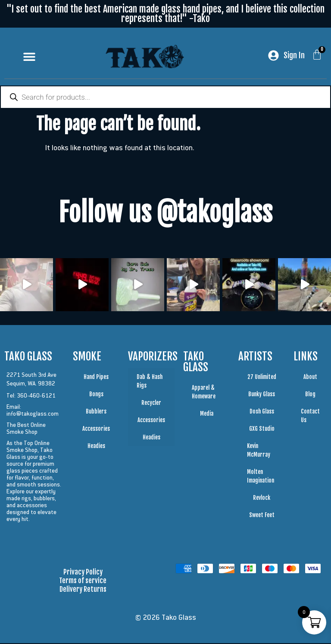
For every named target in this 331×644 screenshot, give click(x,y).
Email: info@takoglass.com (33, 411)
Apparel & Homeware (204, 393)
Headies (96, 447)
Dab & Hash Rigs (150, 382)
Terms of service (83, 581)
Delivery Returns (83, 590)
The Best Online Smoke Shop (26, 429)
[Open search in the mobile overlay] (165, 98)
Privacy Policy (83, 573)
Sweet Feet (262, 516)
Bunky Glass (262, 395)
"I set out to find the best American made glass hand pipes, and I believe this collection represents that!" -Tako (165, 14)
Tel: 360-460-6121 (31, 396)
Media (207, 414)
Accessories (96, 429)
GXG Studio (262, 429)
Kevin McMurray (259, 451)
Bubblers (96, 412)
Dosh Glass (262, 412)
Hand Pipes (96, 378)
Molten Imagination (261, 477)
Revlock (262, 499)
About (310, 378)
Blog (310, 395)
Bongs (96, 395)
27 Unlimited (262, 378)
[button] (30, 56)
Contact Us (310, 417)
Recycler (151, 404)
